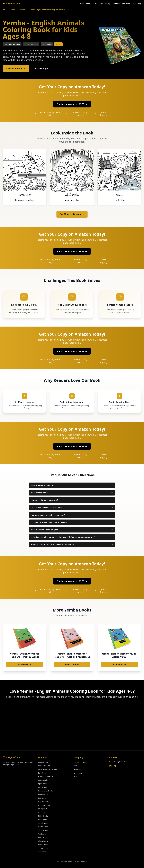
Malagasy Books (44, 809)
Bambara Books (44, 766)
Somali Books (43, 823)
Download (116, 4)
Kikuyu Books (43, 787)
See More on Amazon (72, 214)
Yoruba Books (43, 848)
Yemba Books (43, 845)
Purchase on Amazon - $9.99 (72, 104)
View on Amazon (16, 69)
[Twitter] (115, 766)
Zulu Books (42, 852)
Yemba (22, 10)
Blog (140, 4)
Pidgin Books (43, 816)
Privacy (84, 861)
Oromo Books (43, 812)
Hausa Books (43, 780)
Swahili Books (43, 827)
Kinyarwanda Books (46, 791)
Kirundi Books (43, 794)
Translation (126, 4)
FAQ (75, 777)
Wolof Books (43, 837)
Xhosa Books (43, 841)
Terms (77, 861)
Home (82, 4)
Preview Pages (42, 69)
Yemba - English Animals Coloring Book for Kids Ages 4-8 (51, 10)
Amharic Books (44, 762)
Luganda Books (44, 805)
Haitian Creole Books (46, 777)
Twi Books (42, 834)
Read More (25, 665)
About (134, 4)
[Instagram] (110, 766)
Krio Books (42, 798)
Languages (78, 773)
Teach (101, 4)
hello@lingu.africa (121, 762)
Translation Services (81, 762)
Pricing (108, 4)
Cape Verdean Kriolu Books (48, 769)
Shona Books (43, 820)
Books (89, 4)
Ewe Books (42, 773)
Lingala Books (43, 802)
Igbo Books (42, 784)
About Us (77, 769)
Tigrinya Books (44, 830)
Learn (95, 4)
